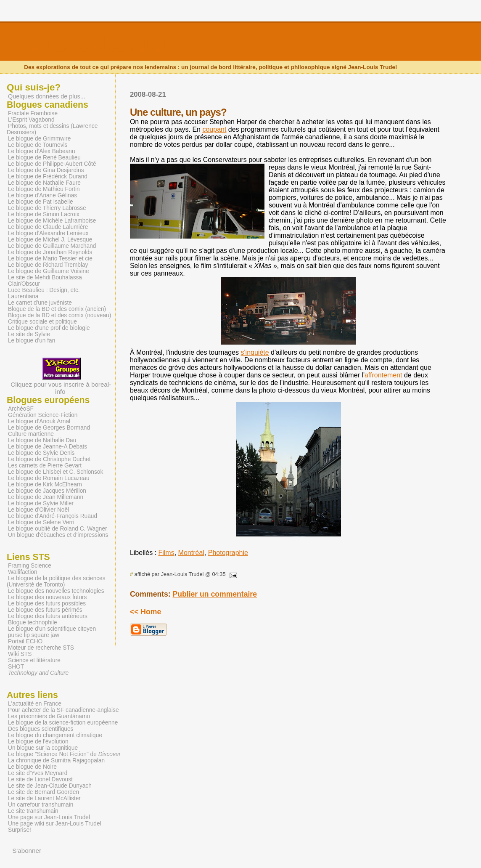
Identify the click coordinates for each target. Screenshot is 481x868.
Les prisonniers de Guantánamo (49, 716)
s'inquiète (255, 352)
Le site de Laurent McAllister (44, 798)
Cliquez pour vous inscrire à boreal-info (61, 384)
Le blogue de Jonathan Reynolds (50, 252)
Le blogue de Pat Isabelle (41, 202)
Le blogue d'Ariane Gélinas (42, 195)
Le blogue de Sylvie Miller (41, 503)
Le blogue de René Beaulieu (44, 158)
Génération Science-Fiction (43, 415)
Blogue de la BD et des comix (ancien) (57, 309)
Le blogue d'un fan (32, 341)
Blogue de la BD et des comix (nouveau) (59, 315)
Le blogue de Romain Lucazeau (49, 478)
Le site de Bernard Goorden (44, 792)
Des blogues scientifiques (41, 729)
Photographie (228, 553)
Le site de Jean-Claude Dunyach (50, 786)
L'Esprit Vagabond (31, 120)
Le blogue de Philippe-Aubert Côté (52, 164)
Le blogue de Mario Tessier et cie (50, 259)
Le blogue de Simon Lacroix (44, 214)
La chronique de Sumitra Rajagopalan (56, 760)
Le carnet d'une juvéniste (40, 303)
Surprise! (20, 830)
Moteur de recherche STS (41, 648)
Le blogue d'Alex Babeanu (42, 151)
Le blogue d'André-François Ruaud (53, 516)
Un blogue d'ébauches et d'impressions (58, 535)
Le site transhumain (33, 811)
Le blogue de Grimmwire (39, 139)
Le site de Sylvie (29, 334)
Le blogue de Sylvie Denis (41, 453)
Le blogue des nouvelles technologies (56, 591)
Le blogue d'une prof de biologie (49, 328)
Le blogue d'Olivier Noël (38, 510)
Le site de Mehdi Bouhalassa (45, 277)
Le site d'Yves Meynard (38, 773)
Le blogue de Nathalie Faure (44, 183)
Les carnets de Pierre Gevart (45, 466)
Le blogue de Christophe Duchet (49, 459)
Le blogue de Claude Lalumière (48, 227)
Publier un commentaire (215, 594)
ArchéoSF (21, 409)
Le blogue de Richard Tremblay (48, 265)
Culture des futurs (103, 45)
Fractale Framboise (33, 113)
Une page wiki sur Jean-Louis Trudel (55, 824)
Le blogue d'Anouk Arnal (39, 421)
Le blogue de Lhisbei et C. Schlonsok (55, 472)
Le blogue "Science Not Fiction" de (64, 754)
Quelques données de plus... (47, 96)
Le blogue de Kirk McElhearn (45, 484)
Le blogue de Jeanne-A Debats (48, 447)
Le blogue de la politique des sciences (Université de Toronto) (56, 581)
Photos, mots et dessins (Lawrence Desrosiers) (52, 129)
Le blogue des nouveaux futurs (47, 597)
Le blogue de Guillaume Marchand (52, 246)
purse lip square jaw (34, 635)
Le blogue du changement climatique (55, 735)
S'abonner (27, 851)
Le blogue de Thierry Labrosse (47, 208)
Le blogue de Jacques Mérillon (47, 491)
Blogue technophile (33, 622)
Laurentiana (23, 296)
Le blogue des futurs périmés (45, 610)
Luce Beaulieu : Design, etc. (44, 290)
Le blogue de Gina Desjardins (46, 170)
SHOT (16, 667)
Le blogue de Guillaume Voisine (49, 271)
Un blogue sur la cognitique (43, 748)
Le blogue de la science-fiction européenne (63, 723)
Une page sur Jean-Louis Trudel (49, 817)
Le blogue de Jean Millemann (46, 497)
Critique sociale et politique (42, 322)
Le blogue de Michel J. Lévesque (50, 240)
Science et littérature (34, 660)
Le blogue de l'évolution (38, 742)
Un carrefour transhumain (41, 805)
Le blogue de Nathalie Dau (42, 440)
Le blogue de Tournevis (38, 145)
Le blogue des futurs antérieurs (48, 616)
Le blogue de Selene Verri (41, 522)
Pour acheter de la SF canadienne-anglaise (63, 710)
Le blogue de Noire (32, 767)
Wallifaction (23, 572)
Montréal (191, 553)
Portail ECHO (25, 641)
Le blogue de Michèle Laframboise (52, 221)
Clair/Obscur (24, 284)
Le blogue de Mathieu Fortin (44, 189)
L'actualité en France (35, 704)
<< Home (145, 612)
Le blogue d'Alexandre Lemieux (48, 233)
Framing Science (30, 566)
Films (166, 553)
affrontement (383, 375)
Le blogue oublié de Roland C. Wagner (58, 529)
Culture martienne (31, 434)
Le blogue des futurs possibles (47, 604)
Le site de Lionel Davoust (40, 779)
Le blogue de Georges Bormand (49, 428)
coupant (214, 129)
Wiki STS (20, 654)
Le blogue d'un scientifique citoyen (52, 629)
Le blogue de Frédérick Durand (48, 177)
